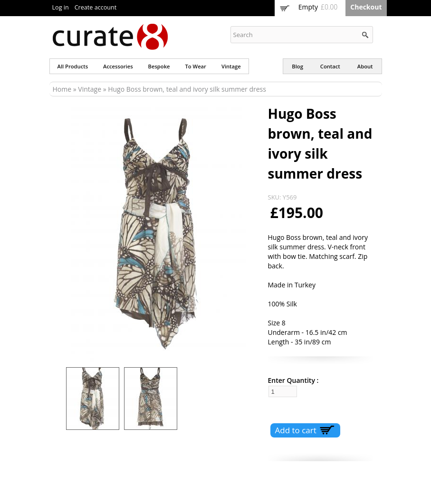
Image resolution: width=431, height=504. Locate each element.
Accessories (118, 66)
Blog (297, 66)
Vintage (231, 66)
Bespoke (159, 66)
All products (73, 66)
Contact (330, 66)
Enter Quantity (292, 380)
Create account (96, 7)
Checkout (366, 7)
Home (62, 89)
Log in (61, 7)
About (365, 66)
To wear (196, 66)
